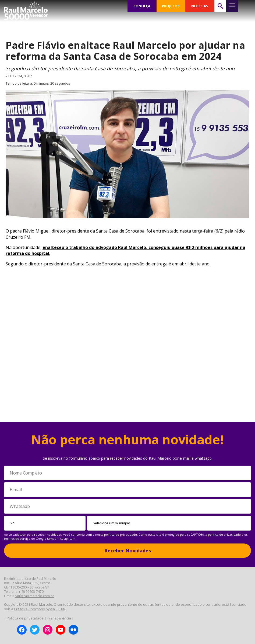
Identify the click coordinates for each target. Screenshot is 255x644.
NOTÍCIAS (200, 6)
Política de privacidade (25, 618)
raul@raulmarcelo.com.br (34, 596)
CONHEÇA (142, 6)
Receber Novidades (128, 550)
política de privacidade (121, 534)
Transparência (59, 618)
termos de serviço (17, 539)
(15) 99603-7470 (31, 592)
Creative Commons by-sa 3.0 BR (40, 609)
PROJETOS (171, 6)
